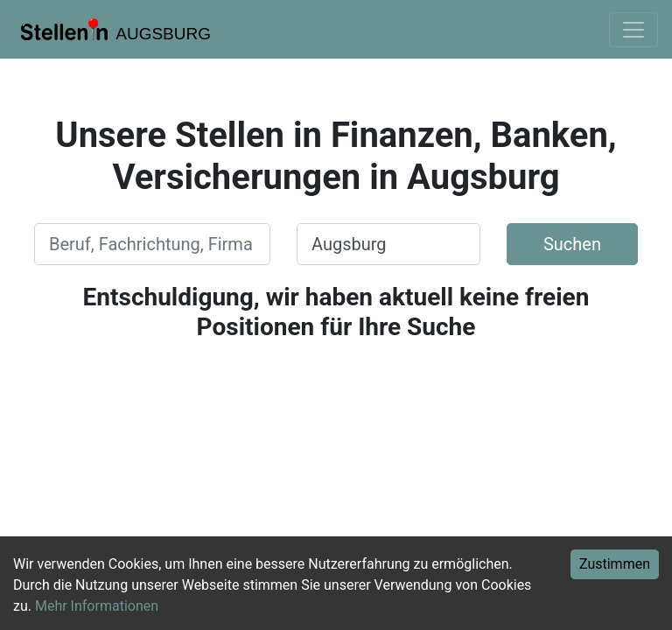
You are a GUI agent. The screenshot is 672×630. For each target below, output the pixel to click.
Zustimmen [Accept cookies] (615, 564)
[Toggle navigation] (633, 30)
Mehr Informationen (97, 606)
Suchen (572, 244)
